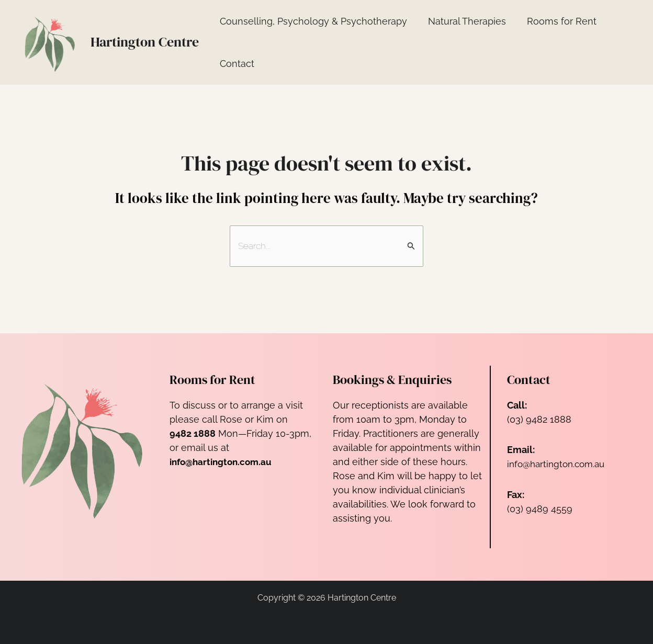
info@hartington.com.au (559, 464)
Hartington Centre (145, 42)
